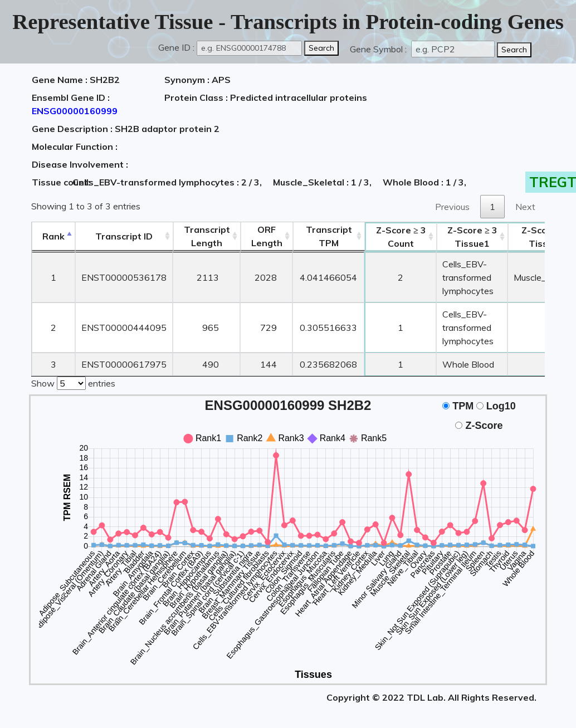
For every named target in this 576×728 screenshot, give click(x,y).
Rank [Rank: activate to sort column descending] (53, 236)
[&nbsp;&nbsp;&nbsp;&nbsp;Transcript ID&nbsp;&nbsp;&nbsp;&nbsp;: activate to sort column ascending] (124, 236)
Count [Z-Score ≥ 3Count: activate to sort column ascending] (401, 237)
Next (525, 207)
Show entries (73, 382)
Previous (452, 207)
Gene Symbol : (379, 49)
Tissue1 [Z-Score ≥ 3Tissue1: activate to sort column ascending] (472, 237)
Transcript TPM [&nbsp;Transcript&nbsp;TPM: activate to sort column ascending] (329, 236)
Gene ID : (176, 47)
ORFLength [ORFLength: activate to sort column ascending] (267, 236)
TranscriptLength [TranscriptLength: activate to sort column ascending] (207, 236)
